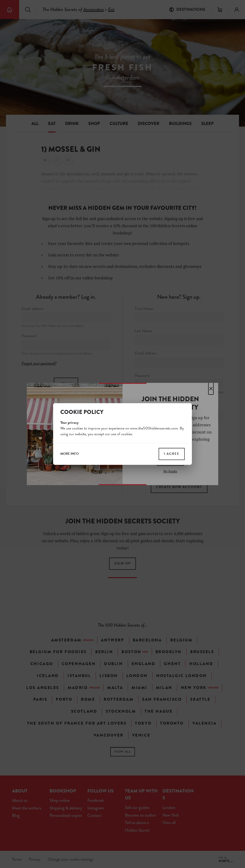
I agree (172, 454)
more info (70, 454)
